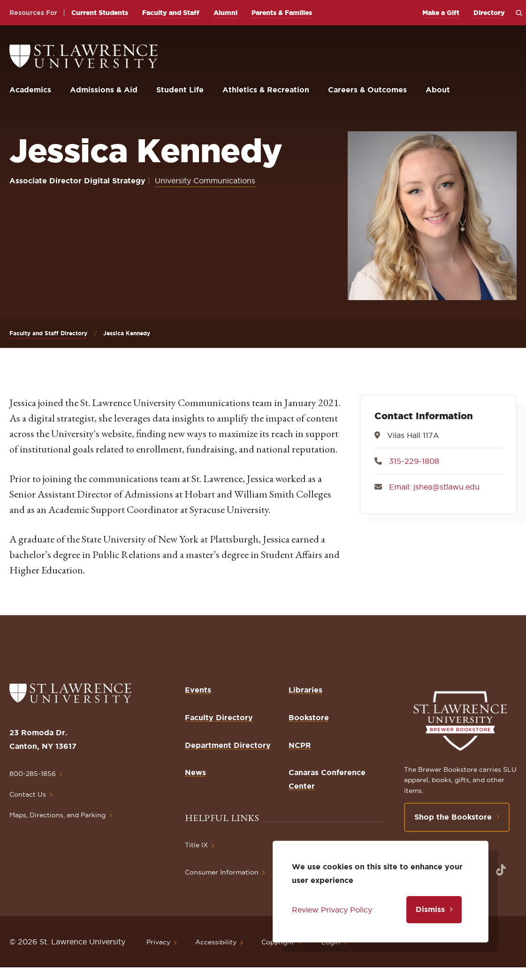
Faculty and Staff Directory (48, 333)
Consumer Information (222, 872)
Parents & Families (282, 13)
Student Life (180, 90)
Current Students (100, 13)
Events (198, 690)
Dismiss (430, 909)
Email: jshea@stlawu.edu (434, 487)
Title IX (196, 845)
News (195, 772)
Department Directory (228, 745)
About (438, 90)
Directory (489, 13)
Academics (30, 90)
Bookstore (309, 717)
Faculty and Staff (171, 13)
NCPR (300, 745)
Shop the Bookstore (453, 817)
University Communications (205, 181)
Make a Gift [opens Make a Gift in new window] (441, 13)
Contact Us (28, 794)
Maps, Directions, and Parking (57, 815)
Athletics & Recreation (266, 90)
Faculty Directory (219, 717)
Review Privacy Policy (332, 910)
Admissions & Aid (104, 90)
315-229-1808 (414, 461)
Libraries (305, 690)
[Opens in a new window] (501, 870)
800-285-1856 (33, 774)
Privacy (158, 942)
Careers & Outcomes (367, 90)
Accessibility (216, 942)
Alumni (225, 13)
